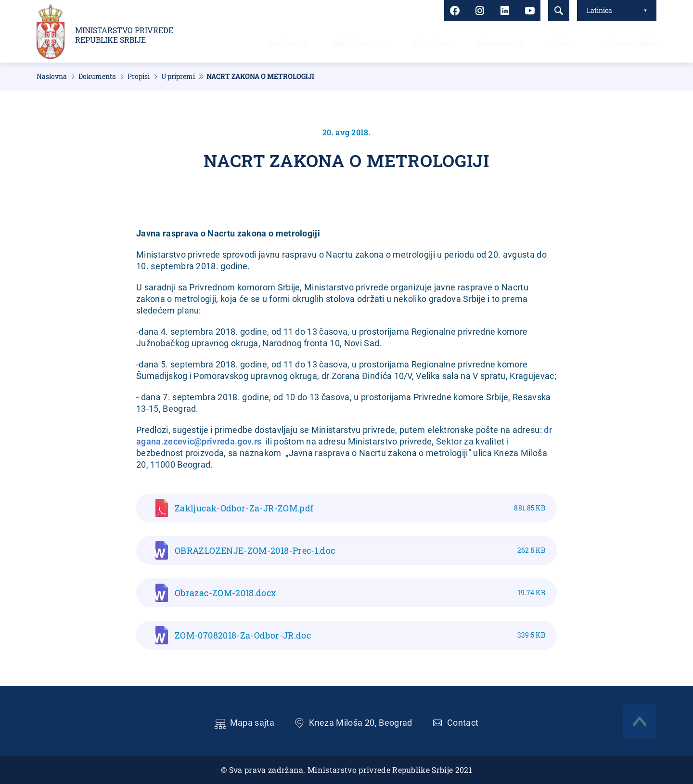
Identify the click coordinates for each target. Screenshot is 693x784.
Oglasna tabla (629, 43)
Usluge (561, 43)
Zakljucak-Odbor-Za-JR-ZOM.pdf (360, 508)
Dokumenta (498, 43)
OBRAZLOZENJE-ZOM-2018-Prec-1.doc (360, 550)
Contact (463, 723)
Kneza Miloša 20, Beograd (361, 723)
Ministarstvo (360, 43)
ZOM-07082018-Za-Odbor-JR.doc (360, 635)
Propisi (139, 77)
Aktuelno (430, 43)
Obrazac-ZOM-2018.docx (360, 593)
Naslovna (288, 43)
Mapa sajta (252, 723)
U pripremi (178, 77)
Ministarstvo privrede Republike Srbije (124, 35)
